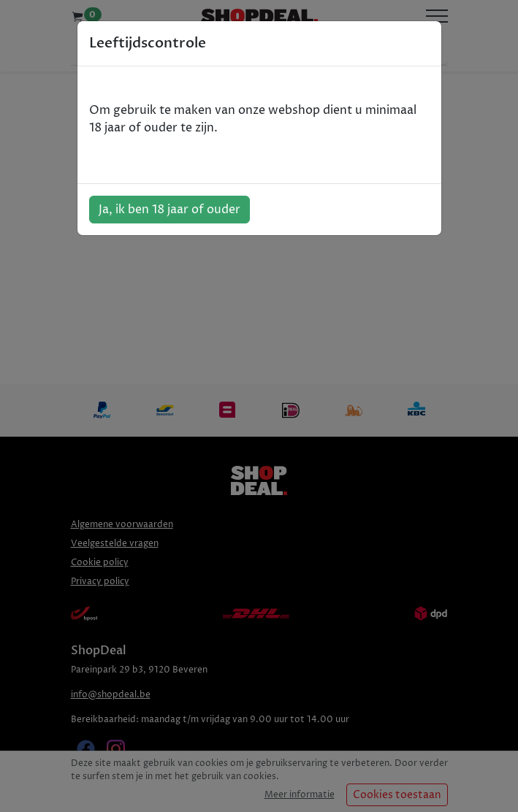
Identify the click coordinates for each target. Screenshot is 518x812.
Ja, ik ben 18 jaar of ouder (170, 210)
